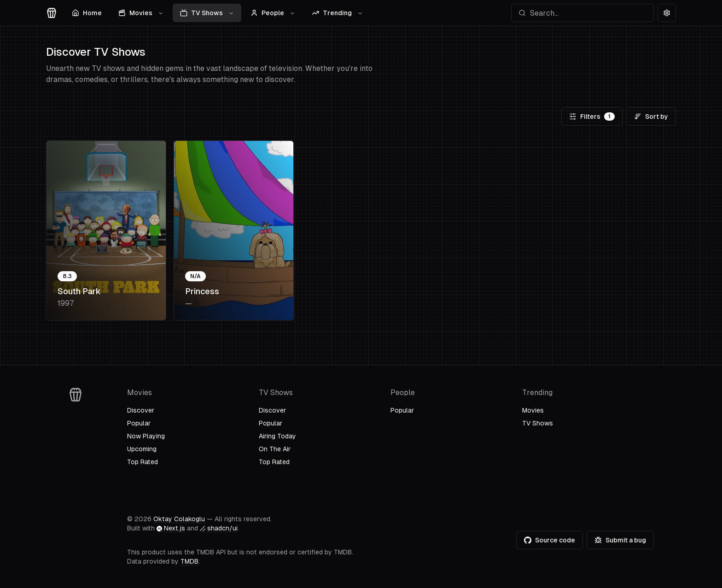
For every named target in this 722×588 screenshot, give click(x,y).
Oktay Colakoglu (179, 519)
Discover (141, 410)
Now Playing (146, 436)
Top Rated (143, 462)
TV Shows (207, 13)
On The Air (275, 449)
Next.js (171, 528)
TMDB (189, 561)
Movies (141, 13)
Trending (337, 13)
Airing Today (277, 436)
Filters (592, 116)
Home (87, 13)
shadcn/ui (219, 528)
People (273, 13)
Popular (139, 423)
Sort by (651, 116)
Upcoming (142, 449)
